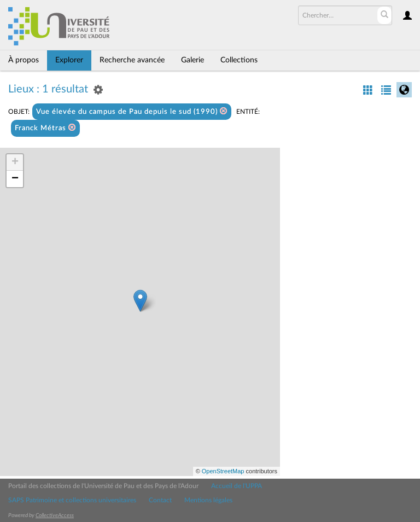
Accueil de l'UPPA (237, 486)
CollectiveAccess (55, 515)
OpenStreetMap (223, 471)
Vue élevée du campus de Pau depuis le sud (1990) (132, 111)
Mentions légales (208, 500)
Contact (160, 500)
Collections (239, 60)
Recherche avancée (132, 60)
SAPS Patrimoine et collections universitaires (72, 500)
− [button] (15, 179)
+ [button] (15, 163)
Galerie (192, 60)
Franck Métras (45, 128)
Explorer (69, 60)
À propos (24, 60)
